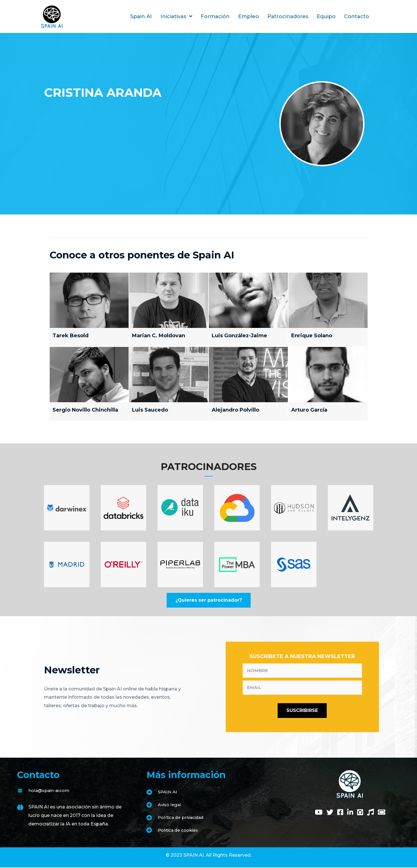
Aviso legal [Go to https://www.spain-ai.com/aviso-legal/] (170, 805)
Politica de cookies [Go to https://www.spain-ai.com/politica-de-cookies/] (180, 831)
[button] (209, 600)
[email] (302, 688)
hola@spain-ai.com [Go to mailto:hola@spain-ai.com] (51, 791)
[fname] (302, 671)
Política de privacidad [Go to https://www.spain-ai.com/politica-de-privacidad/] (183, 818)
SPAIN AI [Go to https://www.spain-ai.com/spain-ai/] (168, 792)
